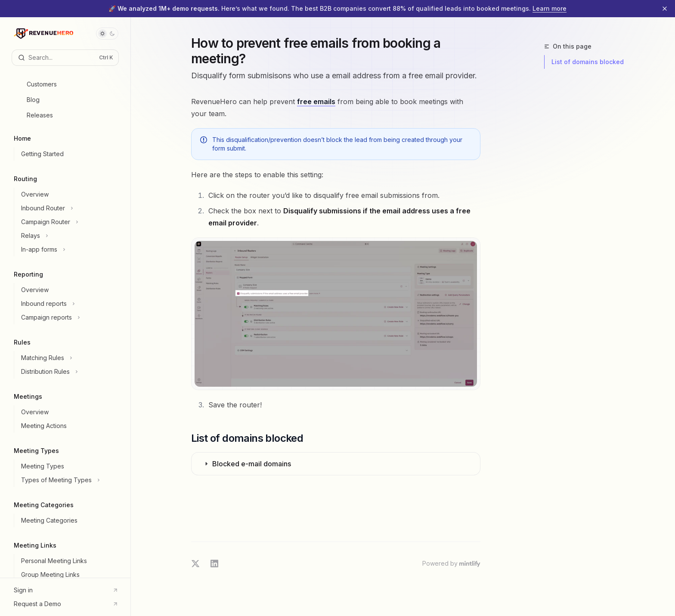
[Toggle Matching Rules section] (69, 358)
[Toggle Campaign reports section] (69, 317)
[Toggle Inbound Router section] (69, 208)
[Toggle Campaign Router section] (69, 222)
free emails (316, 102)
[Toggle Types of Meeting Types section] (69, 480)
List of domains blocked (588, 62)
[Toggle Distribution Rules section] (69, 372)
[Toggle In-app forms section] (69, 249)
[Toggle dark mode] (107, 34)
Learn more (550, 8)
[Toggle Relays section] (69, 236)
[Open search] (65, 58)
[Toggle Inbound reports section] (69, 304)
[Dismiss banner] (665, 9)
